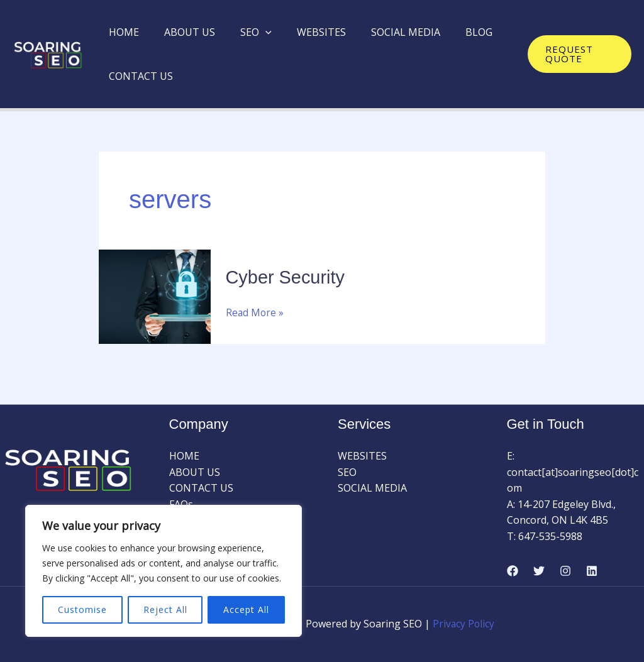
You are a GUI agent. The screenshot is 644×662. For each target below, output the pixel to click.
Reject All (165, 610)
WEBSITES (304, 32)
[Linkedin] (592, 571)
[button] (576, 54)
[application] (253, 32)
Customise (82, 610)
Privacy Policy (464, 624)
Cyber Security (288, 277)
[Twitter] (539, 571)
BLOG (451, 32)
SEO (243, 32)
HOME (121, 32)
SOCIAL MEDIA (383, 32)
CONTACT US (138, 76)
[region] (164, 571)
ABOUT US (182, 32)
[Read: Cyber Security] (155, 295)
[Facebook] (513, 571)
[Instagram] (565, 571)
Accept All (246, 610)
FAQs (181, 504)
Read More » (255, 312)
